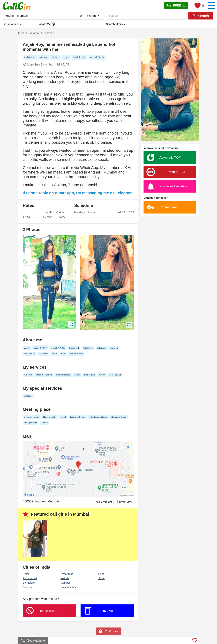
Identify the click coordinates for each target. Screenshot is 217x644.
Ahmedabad (30, 578)
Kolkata (65, 578)
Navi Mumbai (68, 587)
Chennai (28, 587)
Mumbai (65, 583)
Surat (101, 578)
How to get (104, 502)
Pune (101, 574)
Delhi (26, 574)
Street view (124, 502)
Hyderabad (67, 574)
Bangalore (29, 583)
